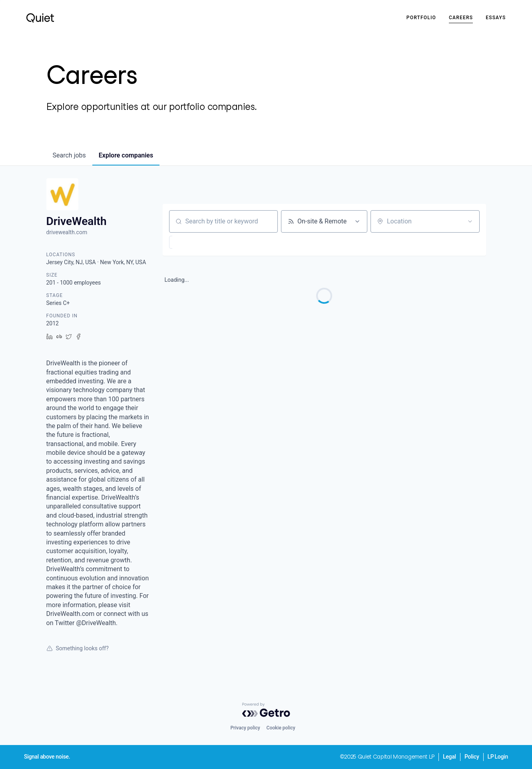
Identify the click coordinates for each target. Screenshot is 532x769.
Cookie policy (281, 728)
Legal (449, 757)
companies (126, 155)
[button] (196, 242)
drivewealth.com (67, 232)
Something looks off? (78, 648)
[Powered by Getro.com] (266, 710)
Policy (472, 757)
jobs (69, 155)
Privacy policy (245, 728)
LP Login (498, 757)
